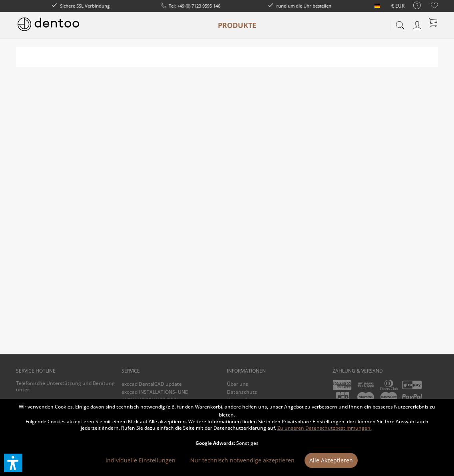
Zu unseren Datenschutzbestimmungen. (325, 428)
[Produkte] (237, 25)
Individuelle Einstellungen (140, 460)
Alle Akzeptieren (331, 460)
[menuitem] (413, 6)
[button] (13, 463)
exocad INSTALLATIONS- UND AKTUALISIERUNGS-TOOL (155, 396)
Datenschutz (242, 392)
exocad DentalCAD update (152, 384)
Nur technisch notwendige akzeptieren (242, 460)
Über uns (238, 384)
